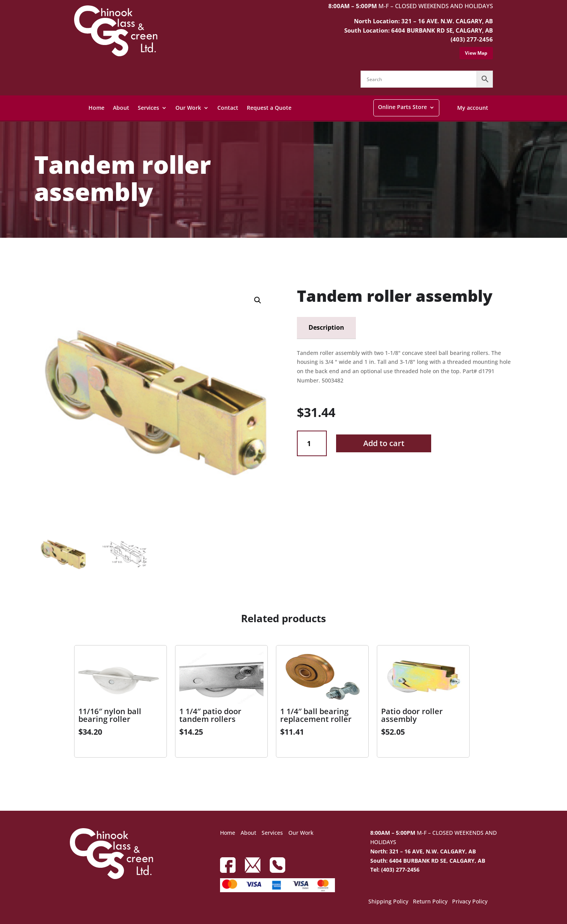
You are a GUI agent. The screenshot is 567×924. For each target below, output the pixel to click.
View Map (476, 53)
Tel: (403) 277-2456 (395, 869)
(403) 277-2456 (472, 39)
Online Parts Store (402, 107)
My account (473, 108)
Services (148, 108)
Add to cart (384, 443)
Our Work (188, 108)
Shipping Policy (388, 902)
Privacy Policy (470, 902)
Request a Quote (269, 108)
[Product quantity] (312, 444)
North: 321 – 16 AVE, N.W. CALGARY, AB (423, 851)
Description (326, 327)
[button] (258, 300)
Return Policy (430, 902)
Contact (228, 108)
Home (96, 108)
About (121, 108)
